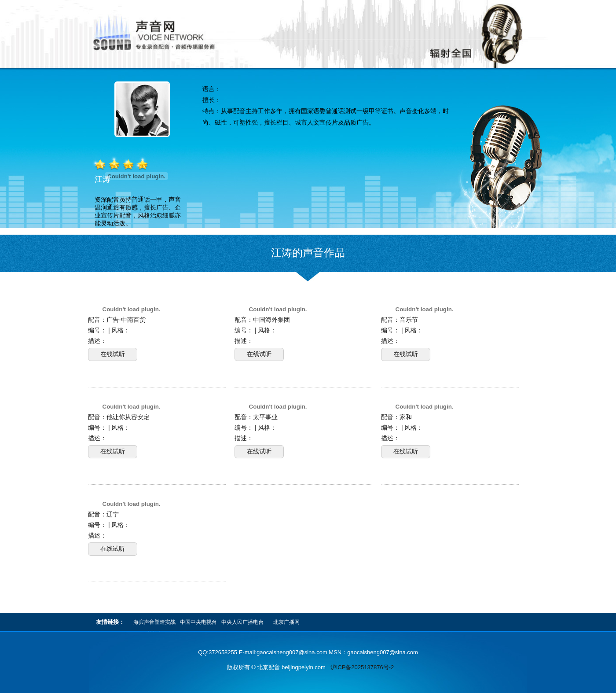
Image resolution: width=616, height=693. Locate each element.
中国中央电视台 (198, 622)
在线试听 (113, 354)
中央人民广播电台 (242, 622)
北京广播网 (286, 622)
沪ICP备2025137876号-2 (362, 667)
